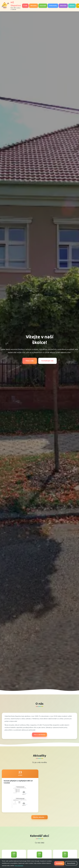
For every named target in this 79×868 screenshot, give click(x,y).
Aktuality (34, 6)
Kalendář (43, 6)
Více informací (19, 866)
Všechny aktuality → (39, 817)
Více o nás (30, 361)
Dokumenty (53, 6)
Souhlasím (59, 863)
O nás (25, 6)
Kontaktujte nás (47, 361)
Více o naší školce (39, 735)
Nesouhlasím (71, 863)
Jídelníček (63, 6)
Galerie (72, 6)
